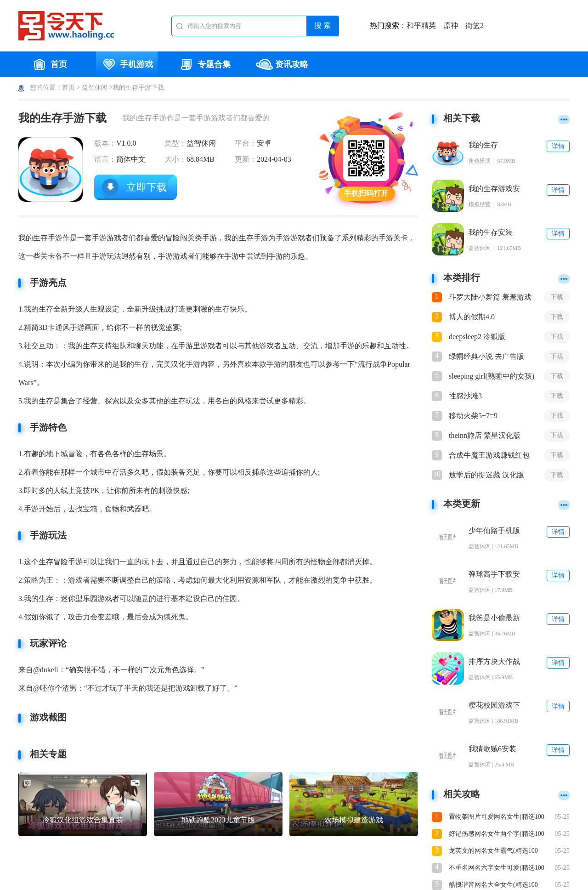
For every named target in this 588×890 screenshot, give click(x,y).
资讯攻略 (282, 64)
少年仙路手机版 (494, 530)
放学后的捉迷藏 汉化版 (486, 475)
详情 (558, 146)
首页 (49, 64)
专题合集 (204, 64)
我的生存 (483, 145)
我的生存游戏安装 (494, 189)
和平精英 (421, 26)
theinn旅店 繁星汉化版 (485, 435)
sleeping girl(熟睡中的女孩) (492, 376)
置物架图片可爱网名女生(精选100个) (497, 818)
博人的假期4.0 (472, 317)
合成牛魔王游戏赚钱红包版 (489, 456)
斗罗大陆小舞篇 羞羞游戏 (490, 297)
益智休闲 (95, 88)
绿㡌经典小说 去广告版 (486, 356)
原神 (451, 26)
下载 (557, 297)
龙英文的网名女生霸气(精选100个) (493, 852)
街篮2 (475, 26)
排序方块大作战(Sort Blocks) (494, 662)
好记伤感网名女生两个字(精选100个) (497, 835)
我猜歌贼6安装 (492, 749)
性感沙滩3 (465, 396)
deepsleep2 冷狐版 (477, 337)
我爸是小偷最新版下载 (494, 618)
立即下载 (147, 187)
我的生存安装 (491, 232)
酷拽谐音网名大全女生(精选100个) (493, 886)
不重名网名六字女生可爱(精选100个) (497, 869)
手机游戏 (127, 64)
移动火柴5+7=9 (473, 416)
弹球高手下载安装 (494, 575)
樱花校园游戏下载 (494, 706)
